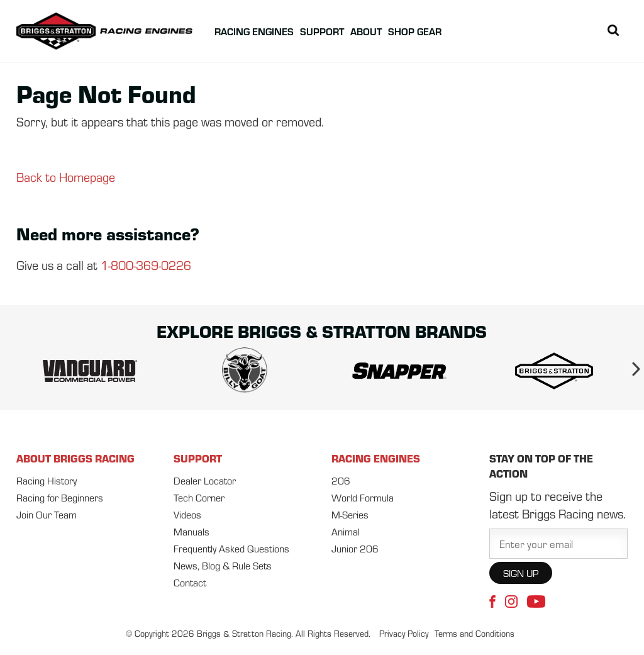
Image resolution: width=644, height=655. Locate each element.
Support (322, 31)
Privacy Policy (404, 633)
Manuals (192, 531)
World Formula (363, 497)
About (366, 31)
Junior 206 (355, 548)
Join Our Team (47, 514)
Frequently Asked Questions (231, 548)
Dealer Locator (205, 480)
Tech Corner (199, 497)
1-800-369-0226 (146, 265)
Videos (187, 514)
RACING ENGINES (376, 458)
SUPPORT (198, 458)
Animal (346, 531)
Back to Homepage (66, 176)
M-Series (350, 514)
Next (631, 371)
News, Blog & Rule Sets (223, 565)
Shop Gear (415, 31)
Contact (190, 582)
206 (341, 480)
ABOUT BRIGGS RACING (75, 458)
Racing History (47, 480)
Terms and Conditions (475, 633)
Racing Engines (254, 31)
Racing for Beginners (60, 497)
